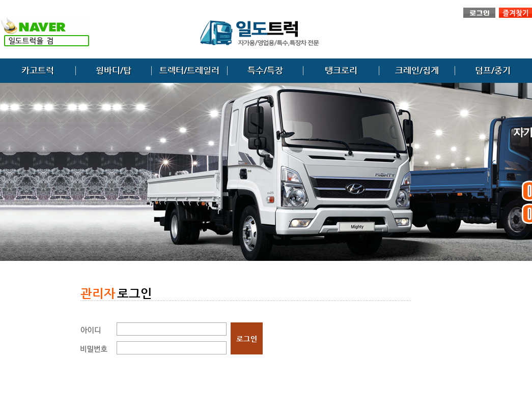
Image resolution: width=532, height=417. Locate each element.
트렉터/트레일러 (189, 70)
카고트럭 (38, 70)
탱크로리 (341, 70)
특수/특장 (265, 70)
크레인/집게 (417, 70)
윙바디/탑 (114, 70)
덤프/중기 (493, 70)
